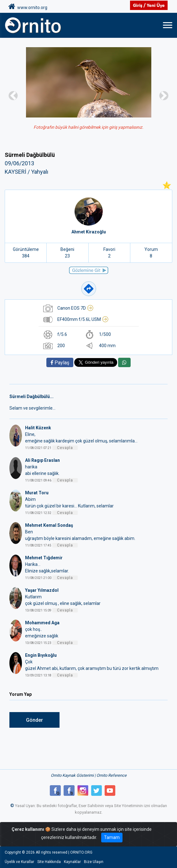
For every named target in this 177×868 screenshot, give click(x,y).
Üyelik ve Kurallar (19, 862)
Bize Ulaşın (94, 862)
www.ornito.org (28, 7)
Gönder (34, 720)
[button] (13, 95)
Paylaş (60, 363)
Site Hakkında (49, 862)
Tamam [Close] (112, 837)
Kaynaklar (72, 862)
